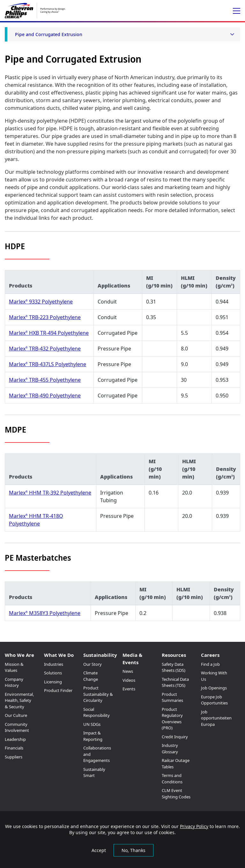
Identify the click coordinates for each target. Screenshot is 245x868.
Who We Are (19, 655)
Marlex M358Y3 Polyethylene (45, 613)
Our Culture (16, 715)
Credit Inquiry (175, 737)
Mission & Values (14, 667)
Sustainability (100, 655)
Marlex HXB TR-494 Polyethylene (49, 333)
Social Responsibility (97, 712)
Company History (14, 682)
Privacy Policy (194, 826)
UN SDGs (92, 724)
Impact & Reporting (93, 736)
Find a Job (210, 664)
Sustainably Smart (94, 772)
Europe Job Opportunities (214, 700)
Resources (174, 655)
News (128, 671)
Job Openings (214, 688)
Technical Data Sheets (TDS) (175, 682)
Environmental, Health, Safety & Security (19, 700)
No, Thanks (134, 850)
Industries (54, 664)
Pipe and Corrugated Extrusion (49, 34)
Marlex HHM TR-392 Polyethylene (50, 493)
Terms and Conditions (172, 779)
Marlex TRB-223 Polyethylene (45, 317)
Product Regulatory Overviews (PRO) (172, 719)
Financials (14, 748)
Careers (210, 655)
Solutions (53, 673)
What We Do (59, 655)
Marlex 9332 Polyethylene (41, 302)
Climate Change (91, 676)
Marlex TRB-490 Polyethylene (45, 396)
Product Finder (58, 690)
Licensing (53, 682)
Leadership (15, 739)
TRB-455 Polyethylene (54, 380)
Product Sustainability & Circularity (98, 694)
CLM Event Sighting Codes (176, 794)
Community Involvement (17, 727)
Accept (99, 850)
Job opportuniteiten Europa (216, 718)
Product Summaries (172, 697)
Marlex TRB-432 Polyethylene (45, 349)
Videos (129, 680)
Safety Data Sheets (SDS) (174, 667)
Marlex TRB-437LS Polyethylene (48, 364)
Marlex (18, 380)
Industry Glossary (170, 749)
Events (129, 689)
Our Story (93, 664)
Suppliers (14, 757)
